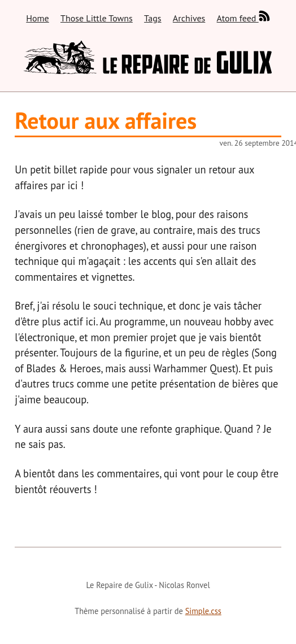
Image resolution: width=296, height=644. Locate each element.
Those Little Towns (97, 18)
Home (37, 18)
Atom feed (243, 16)
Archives (189, 18)
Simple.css (203, 611)
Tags (153, 18)
